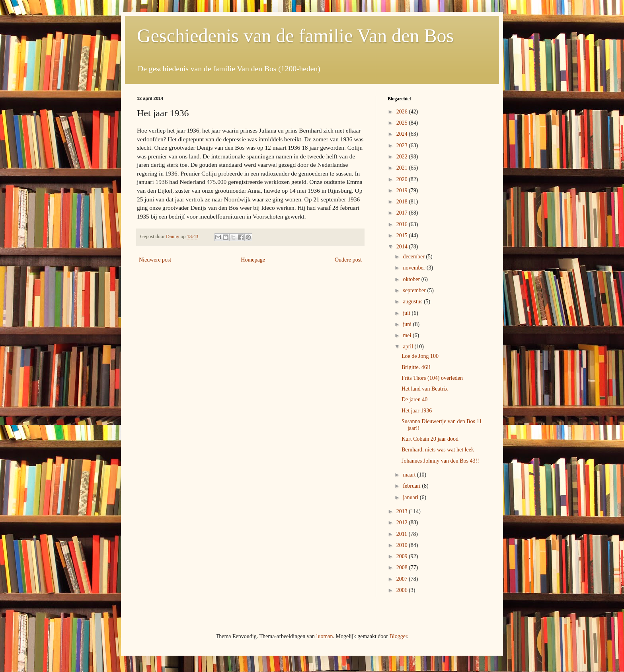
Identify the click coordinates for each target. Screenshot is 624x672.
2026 (403, 112)
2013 (403, 511)
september (415, 290)
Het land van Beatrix (425, 389)
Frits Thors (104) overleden (432, 378)
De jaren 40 (414, 399)
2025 (403, 123)
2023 (403, 146)
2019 (403, 190)
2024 (403, 134)
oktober (412, 279)
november (414, 268)
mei (408, 335)
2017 (403, 213)
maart (410, 475)
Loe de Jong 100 (420, 356)
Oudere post (348, 260)
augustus (413, 302)
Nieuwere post (155, 260)
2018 (403, 202)
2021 (403, 168)
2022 (403, 157)
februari (412, 486)
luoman (325, 636)
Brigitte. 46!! (416, 367)
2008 (403, 567)
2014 (403, 247)
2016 (403, 224)
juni (408, 324)
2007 (403, 579)
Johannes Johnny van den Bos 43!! (440, 461)
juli (407, 313)
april (409, 347)
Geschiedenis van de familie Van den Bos (295, 36)
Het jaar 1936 (417, 411)
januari (411, 497)
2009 (403, 556)
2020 (403, 179)
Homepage (253, 260)
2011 (403, 534)
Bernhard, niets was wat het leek (438, 450)
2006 (403, 590)
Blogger (398, 636)
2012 (403, 523)
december (414, 257)
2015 (403, 235)
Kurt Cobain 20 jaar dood (430, 439)
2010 (403, 545)
